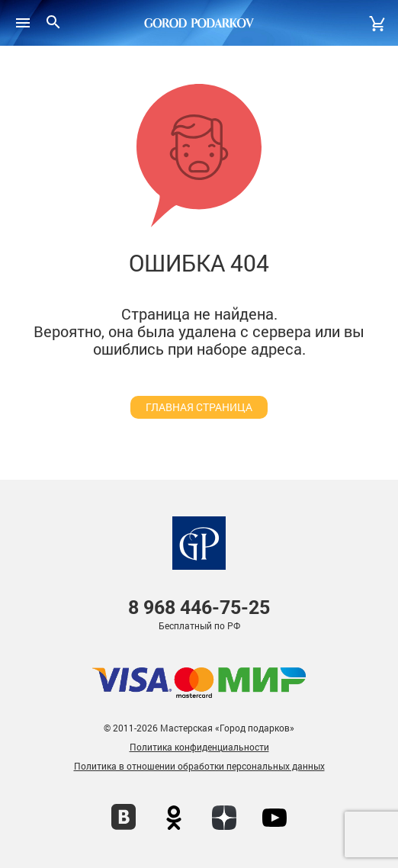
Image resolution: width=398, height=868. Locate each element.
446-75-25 (199, 608)
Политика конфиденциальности (199, 747)
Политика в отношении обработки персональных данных (199, 766)
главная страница (199, 407)
